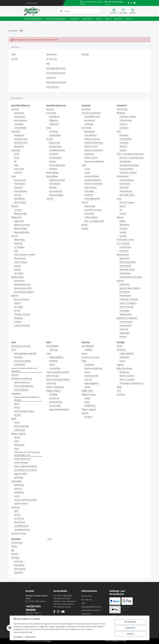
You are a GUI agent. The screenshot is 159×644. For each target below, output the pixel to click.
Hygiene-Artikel (21, 474)
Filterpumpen (125, 161)
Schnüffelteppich (21, 526)
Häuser (87, 398)
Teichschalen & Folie (125, 240)
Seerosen (123, 228)
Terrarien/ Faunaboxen (91, 113)
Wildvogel (15, 558)
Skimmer (123, 146)
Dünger (122, 221)
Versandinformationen (56, 73)
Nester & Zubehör (127, 380)
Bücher (85, 225)
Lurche (87, 169)
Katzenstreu (54, 398)
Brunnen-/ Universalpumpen (132, 158)
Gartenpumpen (126, 322)
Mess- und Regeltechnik (94, 221)
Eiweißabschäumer (57, 150)
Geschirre (18, 489)
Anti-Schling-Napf (21, 426)
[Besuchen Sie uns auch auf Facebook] (128, 3)
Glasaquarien (20, 117)
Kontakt (14, 59)
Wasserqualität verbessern (131, 277)
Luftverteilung (125, 120)
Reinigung (18, 318)
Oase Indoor (19, 169)
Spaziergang (16, 481)
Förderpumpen (55, 158)
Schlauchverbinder (22, 325)
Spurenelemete (56, 191)
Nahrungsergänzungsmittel (25, 353)
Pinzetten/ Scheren (22, 314)
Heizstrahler (89, 214)
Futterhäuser (19, 565)
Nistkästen (18, 573)
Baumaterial (90, 120)
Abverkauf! (86, 109)
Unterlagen (19, 124)
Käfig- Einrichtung (124, 368)
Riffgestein (54, 120)
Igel (13, 550)
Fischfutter (54, 132)
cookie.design (115, 641)
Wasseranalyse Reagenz (24, 292)
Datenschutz (52, 54)
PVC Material (125, 292)
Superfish (18, 173)
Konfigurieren (130, 628)
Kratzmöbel (51, 383)
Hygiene (120, 365)
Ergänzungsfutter (56, 357)
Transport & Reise (19, 533)
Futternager (89, 191)
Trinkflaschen (90, 406)
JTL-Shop (124, 641)
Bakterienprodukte (22, 225)
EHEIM (17, 154)
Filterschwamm (126, 191)
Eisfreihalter (125, 284)
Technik (14, 236)
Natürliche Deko (21, 143)
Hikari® (123, 206)
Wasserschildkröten (93, 180)
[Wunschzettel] (123, 11)
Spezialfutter (20, 199)
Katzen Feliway (53, 376)
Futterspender (20, 569)
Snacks (52, 365)
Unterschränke (20, 128)
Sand (119, 391)
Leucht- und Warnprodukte (25, 500)
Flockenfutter (20, 184)
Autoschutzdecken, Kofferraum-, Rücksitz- (27, 399)
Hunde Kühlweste (21, 390)
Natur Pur (88, 380)
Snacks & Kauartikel (22, 361)
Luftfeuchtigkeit (91, 217)
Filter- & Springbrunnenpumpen (130, 154)
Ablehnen (130, 634)
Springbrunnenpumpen (129, 165)
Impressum (51, 78)
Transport (88, 417)
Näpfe (14, 419)
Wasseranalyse (17, 277)
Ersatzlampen (125, 247)
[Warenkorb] (133, 11)
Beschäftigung (52, 346)
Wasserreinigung (56, 195)
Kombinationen (21, 120)
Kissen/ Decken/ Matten (24, 411)
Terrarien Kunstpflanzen (94, 161)
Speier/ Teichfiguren (128, 303)
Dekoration (16, 132)
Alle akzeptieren (130, 622)
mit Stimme (19, 518)
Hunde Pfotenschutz (22, 459)
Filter (16, 251)
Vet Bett (17, 415)
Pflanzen (15, 206)
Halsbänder (19, 492)
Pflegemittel (16, 217)
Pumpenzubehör (126, 169)
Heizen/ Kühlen (21, 262)
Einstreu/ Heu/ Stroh (90, 357)
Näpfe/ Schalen (91, 146)
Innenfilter (124, 143)
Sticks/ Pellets (20, 202)
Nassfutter (18, 357)
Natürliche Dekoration (94, 150)
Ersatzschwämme (127, 180)
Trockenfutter (20, 365)
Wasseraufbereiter (22, 232)
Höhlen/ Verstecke (92, 139)
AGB (48, 64)
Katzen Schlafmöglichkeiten (58, 380)
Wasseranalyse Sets (22, 284)
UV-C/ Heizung (123, 243)
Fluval (17, 158)
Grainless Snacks (91, 376)
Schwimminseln (91, 158)
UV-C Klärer (19, 273)
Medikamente (125, 266)
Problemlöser (125, 273)
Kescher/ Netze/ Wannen (130, 288)
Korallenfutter (55, 135)
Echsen (87, 173)
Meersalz (53, 187)
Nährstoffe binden (127, 195)
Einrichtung (51, 113)
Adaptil (17, 437)
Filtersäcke (124, 187)
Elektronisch (19, 281)
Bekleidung (19, 485)
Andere (17, 422)
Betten (17, 404)
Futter (14, 176)
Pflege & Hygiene (18, 434)
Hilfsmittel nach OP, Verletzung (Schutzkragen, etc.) (27, 454)
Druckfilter (124, 135)
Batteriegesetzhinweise (56, 82)
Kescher (17, 311)
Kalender (15, 375)
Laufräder (88, 350)
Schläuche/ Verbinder (129, 299)
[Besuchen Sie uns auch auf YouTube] (134, 3)
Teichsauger (125, 311)
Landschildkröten (92, 176)
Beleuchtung (19, 240)
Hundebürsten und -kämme (26, 470)
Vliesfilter (53, 169)
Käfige (119, 387)
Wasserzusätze (123, 255)
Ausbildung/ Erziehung (21, 346)
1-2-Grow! (18, 210)
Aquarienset (19, 113)
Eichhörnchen (17, 543)
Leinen (17, 496)
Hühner (14, 546)
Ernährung (121, 350)
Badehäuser (125, 372)
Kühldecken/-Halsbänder (22, 379)
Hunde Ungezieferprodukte (25, 466)
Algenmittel (19, 221)
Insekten (15, 554)
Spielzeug (15, 507)
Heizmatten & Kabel (93, 210)
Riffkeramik (54, 124)
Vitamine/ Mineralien (93, 184)
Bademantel (19, 445)
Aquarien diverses (22, 299)
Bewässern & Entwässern (127, 318)
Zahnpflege (19, 477)
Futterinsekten (90, 187)
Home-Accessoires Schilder (58, 372)
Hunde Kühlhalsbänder (24, 386)
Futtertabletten (21, 191)
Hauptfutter (89, 365)
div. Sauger (19, 307)
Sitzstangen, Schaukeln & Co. (132, 383)
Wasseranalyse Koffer (23, 288)
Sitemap (85, 54)
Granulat (18, 195)
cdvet (16, 449)
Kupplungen (125, 333)
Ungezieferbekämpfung (59, 409)
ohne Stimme (20, 522)
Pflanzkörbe (124, 225)
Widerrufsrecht (53, 87)
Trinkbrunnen (20, 430)
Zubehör (15, 296)
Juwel (16, 165)
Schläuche (124, 329)
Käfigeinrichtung (88, 394)
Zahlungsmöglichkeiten (56, 68)
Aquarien (15, 109)
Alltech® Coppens (127, 202)
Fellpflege (53, 394)
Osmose (17, 266)
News (13, 54)
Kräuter (87, 387)
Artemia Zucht (20, 180)
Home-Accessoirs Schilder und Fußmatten (24, 370)
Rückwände (19, 146)
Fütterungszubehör (92, 199)
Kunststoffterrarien (92, 117)
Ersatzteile (16, 150)
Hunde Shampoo (21, 462)
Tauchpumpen (126, 325)
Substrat (123, 232)
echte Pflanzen (91, 135)
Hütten (17, 407)
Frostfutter (18, 187)
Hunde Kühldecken (22, 382)
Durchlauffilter (126, 139)
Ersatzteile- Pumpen (128, 173)
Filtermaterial (20, 258)
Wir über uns (52, 59)
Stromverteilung (126, 307)
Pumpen (17, 269)
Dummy (17, 515)
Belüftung (18, 243)
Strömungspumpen (57, 165)
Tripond (123, 214)
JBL (15, 161)
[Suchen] (80, 11)
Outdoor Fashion (21, 504)
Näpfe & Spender (127, 376)
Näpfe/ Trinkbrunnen (55, 387)
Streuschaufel (55, 406)
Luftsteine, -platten (128, 117)
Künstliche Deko (21, 139)
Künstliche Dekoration (94, 143)
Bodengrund (19, 135)
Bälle (16, 511)
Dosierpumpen (55, 146)
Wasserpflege (52, 176)
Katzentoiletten (56, 402)
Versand (49, 641)
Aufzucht (18, 303)
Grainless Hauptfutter (93, 368)
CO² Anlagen (19, 247)
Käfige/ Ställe (87, 391)
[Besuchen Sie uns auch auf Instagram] (131, 3)
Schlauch (18, 322)
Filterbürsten (125, 184)
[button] (114, 11)
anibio (17, 441)
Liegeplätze (16, 393)
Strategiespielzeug (22, 530)
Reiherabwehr (125, 296)
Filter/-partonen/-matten (25, 255)
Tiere (49, 539)
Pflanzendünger (21, 214)
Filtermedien (55, 184)
